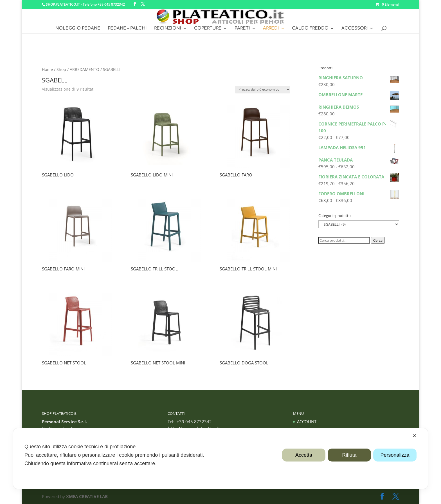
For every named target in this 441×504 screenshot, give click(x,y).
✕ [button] (414, 436)
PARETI (242, 29)
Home (47, 69)
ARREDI (271, 29)
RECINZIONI (168, 29)
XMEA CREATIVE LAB (87, 496)
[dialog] (220, 459)
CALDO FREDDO (310, 29)
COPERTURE (208, 29)
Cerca (378, 240)
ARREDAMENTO (85, 69)
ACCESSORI (355, 29)
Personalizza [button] (395, 455)
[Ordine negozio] (263, 90)
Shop (61, 69)
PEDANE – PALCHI (127, 29)
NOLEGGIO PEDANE (78, 29)
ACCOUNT (307, 422)
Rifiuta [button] (349, 455)
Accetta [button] (304, 455)
